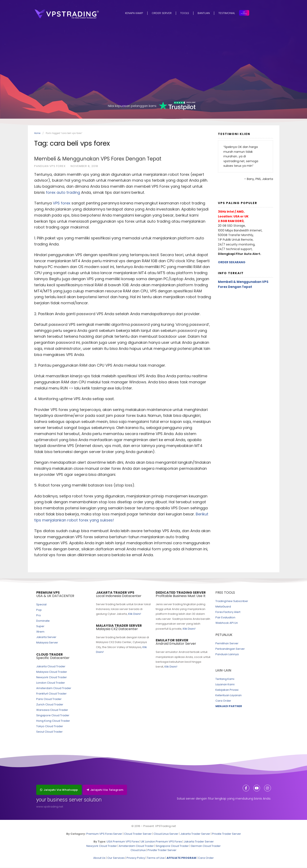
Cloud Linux (138, 850)
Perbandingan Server (230, 649)
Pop (39, 610)
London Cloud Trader (51, 683)
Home (37, 133)
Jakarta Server (46, 637)
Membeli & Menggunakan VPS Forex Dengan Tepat (98, 159)
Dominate (43, 621)
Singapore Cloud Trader (53, 716)
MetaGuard (223, 607)
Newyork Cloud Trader (52, 677)
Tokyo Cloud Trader (50, 726)
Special (41, 605)
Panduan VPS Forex (50, 166)
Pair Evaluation (225, 618)
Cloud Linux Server (166, 834)
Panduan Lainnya (227, 654)
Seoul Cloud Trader (49, 732)
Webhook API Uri (227, 623)
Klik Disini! (135, 614)
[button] (59, 790)
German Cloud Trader (206, 846)
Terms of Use (156, 858)
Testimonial (227, 13)
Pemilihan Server (227, 644)
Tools (185, 13)
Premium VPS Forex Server (104, 834)
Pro (39, 616)
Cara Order (223, 701)
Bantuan (204, 13)
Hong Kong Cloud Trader (53, 721)
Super (40, 626)
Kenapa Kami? (134, 13)
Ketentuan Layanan (229, 695)
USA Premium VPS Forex (123, 842)
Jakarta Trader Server (195, 834)
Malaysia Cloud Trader (52, 672)
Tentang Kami (225, 679)
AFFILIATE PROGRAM (181, 858)
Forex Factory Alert (228, 612)
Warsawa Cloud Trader (52, 710)
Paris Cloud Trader (49, 699)
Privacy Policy (136, 858)
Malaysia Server (47, 643)
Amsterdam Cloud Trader (54, 688)
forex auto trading (63, 193)
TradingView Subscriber (232, 601)
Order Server (162, 13)
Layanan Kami (225, 685)
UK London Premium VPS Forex (161, 842)
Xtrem (40, 632)
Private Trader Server (227, 834)
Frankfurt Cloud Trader (51, 694)
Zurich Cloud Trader (50, 705)
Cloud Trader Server (138, 834)
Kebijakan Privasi (227, 690)
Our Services (116, 858)
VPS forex (62, 203)
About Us (99, 858)
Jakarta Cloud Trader (51, 667)
